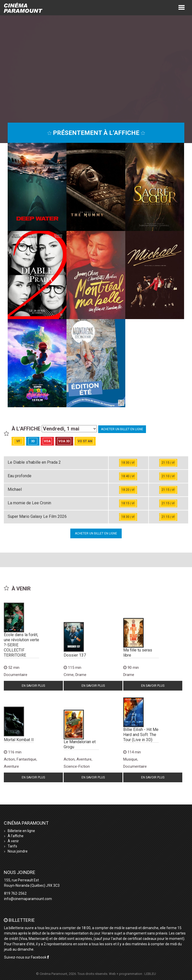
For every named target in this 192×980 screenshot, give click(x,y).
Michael (15, 489)
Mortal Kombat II (19, 740)
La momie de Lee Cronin (29, 503)
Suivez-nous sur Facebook (26, 957)
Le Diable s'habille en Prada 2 (34, 462)
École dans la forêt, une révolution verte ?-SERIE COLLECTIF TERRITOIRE (21, 645)
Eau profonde (20, 476)
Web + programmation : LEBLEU (132, 974)
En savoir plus (33, 686)
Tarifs (12, 846)
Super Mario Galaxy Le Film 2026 (37, 516)
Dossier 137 (75, 655)
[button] (182, 7)
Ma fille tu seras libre (138, 653)
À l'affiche (16, 836)
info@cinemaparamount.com (28, 899)
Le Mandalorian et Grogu (80, 744)
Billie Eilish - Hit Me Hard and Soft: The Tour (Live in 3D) (141, 735)
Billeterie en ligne (21, 831)
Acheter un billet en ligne (122, 429)
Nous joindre (18, 851)
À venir (13, 841)
